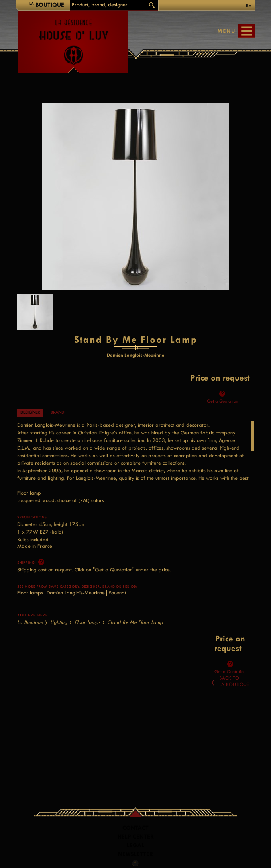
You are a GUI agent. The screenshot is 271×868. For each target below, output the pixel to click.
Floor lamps (30, 593)
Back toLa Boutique (234, 681)
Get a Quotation (222, 401)
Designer (30, 412)
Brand (57, 412)
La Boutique (30, 622)
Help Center (136, 837)
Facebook (135, 863)
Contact (135, 828)
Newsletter (135, 854)
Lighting (59, 622)
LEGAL (135, 846)
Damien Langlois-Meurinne (76, 593)
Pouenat (117, 593)
